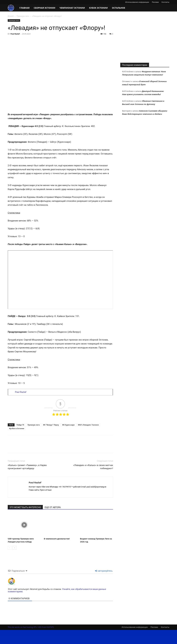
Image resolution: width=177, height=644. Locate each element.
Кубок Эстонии (98, 8)
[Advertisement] (145, 38)
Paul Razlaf (15, 34)
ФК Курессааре (68, 425)
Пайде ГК (20, 425)
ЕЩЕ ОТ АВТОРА (53, 507)
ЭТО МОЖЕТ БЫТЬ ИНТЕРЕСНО (25, 507)
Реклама (155, 2)
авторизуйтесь (104, 571)
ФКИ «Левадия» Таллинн (88, 425)
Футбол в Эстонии (17, 428)
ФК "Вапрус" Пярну (51, 425)
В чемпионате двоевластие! (57, 539)
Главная (24, 8)
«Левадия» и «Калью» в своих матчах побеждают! (93, 467)
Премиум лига (23, 16)
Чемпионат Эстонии (72, 8)
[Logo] (12, 8)
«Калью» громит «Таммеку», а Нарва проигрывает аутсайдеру (27, 467)
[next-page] (14, 548)
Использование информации (137, 2)
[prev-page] (10, 548)
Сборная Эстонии (44, 8)
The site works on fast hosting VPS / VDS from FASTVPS (31, 627)
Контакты (165, 2)
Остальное (119, 8)
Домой (11, 16)
